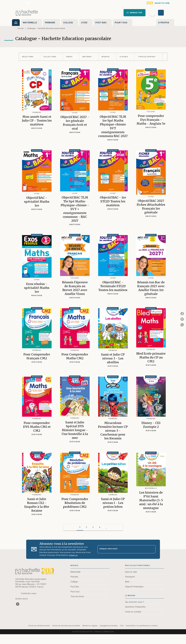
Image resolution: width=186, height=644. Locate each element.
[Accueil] (27, 13)
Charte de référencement (39, 626)
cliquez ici (73, 555)
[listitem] (29, 3)
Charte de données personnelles (66, 626)
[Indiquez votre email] (123, 549)
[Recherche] (152, 13)
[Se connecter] (164, 13)
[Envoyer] (152, 549)
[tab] (16, 23)
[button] (135, 13)
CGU (122, 626)
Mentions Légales (90, 626)
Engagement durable (109, 626)
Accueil (21, 28)
